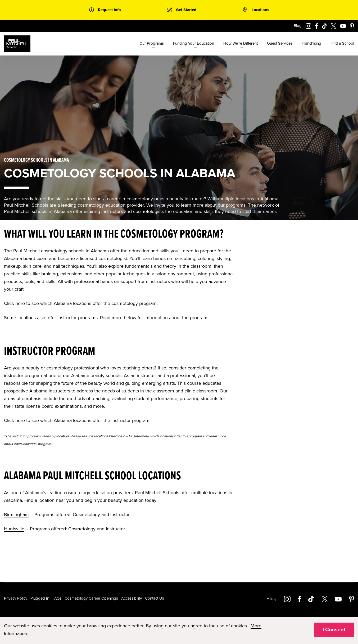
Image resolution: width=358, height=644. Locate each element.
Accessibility (132, 598)
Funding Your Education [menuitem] (194, 43)
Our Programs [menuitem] (152, 43)
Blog (298, 26)
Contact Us (155, 598)
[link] (105, 10)
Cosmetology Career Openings (91, 598)
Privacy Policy (16, 598)
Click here (14, 303)
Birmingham (16, 515)
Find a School (342, 43)
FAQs (57, 598)
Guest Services (280, 43)
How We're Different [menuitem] (241, 43)
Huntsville (14, 529)
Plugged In (40, 598)
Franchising (311, 43)
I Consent (334, 630)
